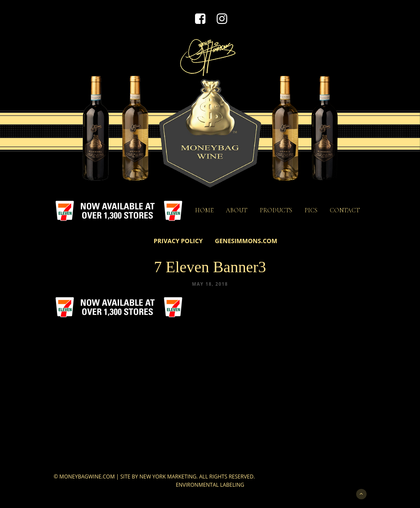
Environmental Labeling (210, 485)
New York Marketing (168, 477)
